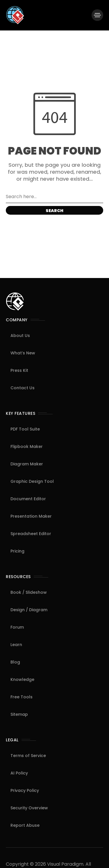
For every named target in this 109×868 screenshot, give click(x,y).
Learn (16, 645)
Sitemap (19, 714)
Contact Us (23, 388)
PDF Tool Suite (25, 429)
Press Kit (19, 370)
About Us (20, 336)
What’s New (23, 353)
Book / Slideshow (29, 592)
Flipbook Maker (27, 446)
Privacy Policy (25, 790)
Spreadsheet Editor (31, 534)
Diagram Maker (27, 464)
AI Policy (19, 773)
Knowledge (22, 679)
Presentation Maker (31, 516)
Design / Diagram (29, 610)
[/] (97, 15)
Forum (17, 627)
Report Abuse (25, 825)
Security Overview (29, 808)
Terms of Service (28, 756)
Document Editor (28, 499)
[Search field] (54, 197)
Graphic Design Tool (32, 481)
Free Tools (22, 697)
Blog (15, 662)
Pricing (17, 551)
